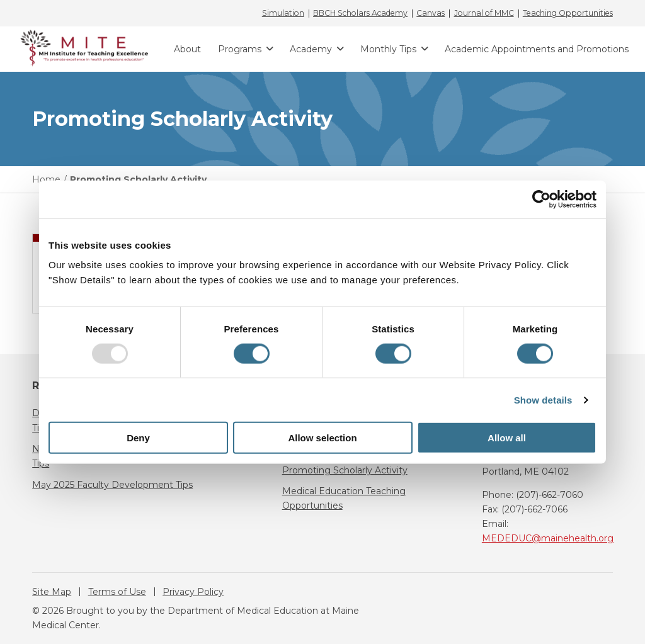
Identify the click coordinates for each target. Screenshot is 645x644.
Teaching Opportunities (568, 13)
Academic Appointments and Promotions (537, 49)
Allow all (507, 438)
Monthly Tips (388, 49)
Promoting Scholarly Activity (345, 470)
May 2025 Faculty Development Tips (112, 485)
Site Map (52, 592)
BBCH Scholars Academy (360, 13)
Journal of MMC (484, 13)
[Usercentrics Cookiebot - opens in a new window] (541, 199)
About (187, 49)
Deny (138, 438)
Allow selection (322, 438)
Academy (311, 49)
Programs (240, 49)
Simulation (283, 13)
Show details (543, 399)
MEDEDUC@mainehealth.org (548, 538)
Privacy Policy (193, 592)
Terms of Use (117, 592)
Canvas (431, 13)
